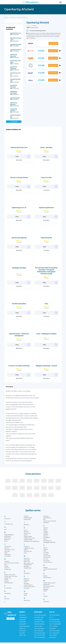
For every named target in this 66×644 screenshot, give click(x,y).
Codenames (7, 554)
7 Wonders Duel (8, 524)
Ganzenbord (7, 593)
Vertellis (45, 576)
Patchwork (27, 580)
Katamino (26, 532)
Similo (45, 539)
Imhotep (26, 516)
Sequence (46, 534)
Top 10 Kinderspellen (55, 621)
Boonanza (7, 539)
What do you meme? (49, 586)
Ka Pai (25, 530)
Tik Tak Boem (47, 557)
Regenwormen (47, 518)
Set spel (45, 536)
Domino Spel (8, 569)
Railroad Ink (27, 600)
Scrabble (46, 533)
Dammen (7, 561)
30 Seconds (7, 519)
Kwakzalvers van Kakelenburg (31, 541)
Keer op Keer (27, 533)
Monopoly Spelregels (40, 631)
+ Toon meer (14, 122)
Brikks (6, 541)
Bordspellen (22, 615)
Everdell (6, 579)
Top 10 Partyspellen (54, 629)
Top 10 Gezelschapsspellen (54, 618)
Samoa (45, 529)
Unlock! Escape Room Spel (50, 569)
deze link (53, 36)
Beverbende (7, 536)
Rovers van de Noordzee (50, 521)
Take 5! (45, 548)
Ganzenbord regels (39, 621)
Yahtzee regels (38, 625)
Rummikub (46, 523)
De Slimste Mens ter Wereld (12, 563)
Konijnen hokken (28, 540)
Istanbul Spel (27, 519)
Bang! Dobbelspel (9, 535)
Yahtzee (45, 596)
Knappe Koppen (28, 536)
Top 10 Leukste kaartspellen (53, 626)
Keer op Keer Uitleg (39, 633)
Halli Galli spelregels (39, 623)
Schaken (45, 531)
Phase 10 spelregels (39, 635)
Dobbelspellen (23, 617)
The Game (46, 552)
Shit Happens (47, 537)
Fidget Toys (22, 633)
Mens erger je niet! (29, 563)
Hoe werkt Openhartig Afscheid (36, 31)
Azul (5, 529)
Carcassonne (8, 546)
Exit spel (6, 581)
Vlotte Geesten (47, 578)
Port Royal (26, 588)
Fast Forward (8, 588)
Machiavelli (27, 560)
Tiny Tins (46, 559)
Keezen (26, 535)
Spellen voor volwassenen (23, 628)
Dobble (6, 566)
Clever (6, 553)
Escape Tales (8, 578)
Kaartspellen (22, 621)
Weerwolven (47, 584)
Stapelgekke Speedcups (49, 542)
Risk (44, 519)
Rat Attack (46, 516)
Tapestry (46, 549)
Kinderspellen (23, 623)
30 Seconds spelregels (40, 615)
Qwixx (25, 595)
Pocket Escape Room (29, 587)
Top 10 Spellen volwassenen (53, 634)
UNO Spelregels (38, 619)
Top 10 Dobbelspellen (55, 623)
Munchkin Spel (27, 568)
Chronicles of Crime (9, 550)
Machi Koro (27, 558)
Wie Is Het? (46, 588)
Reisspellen (22, 631)
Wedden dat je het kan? (49, 583)
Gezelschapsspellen (24, 625)
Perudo (26, 582)
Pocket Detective (28, 585)
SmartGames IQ (47, 541)
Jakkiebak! (26, 525)
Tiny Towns (46, 560)
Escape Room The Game (11, 576)
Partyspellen (22, 619)
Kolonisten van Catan (29, 538)
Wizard (45, 591)
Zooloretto (46, 602)
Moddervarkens (28, 565)
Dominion (7, 568)
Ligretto (26, 550)
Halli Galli (7, 599)
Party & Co (27, 579)
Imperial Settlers (28, 518)
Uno (44, 571)
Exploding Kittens (9, 583)
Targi (45, 551)
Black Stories (8, 538)
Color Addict (7, 556)
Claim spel (7, 551)
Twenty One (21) (48, 562)
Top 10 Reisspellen (54, 631)
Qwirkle (26, 594)
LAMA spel (27, 547)
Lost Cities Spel (28, 551)
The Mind (46, 554)
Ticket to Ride (47, 556)
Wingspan (46, 589)
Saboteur (46, 528)
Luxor (25, 553)
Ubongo (45, 567)
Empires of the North (10, 575)
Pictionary (26, 583)
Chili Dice (7, 548)
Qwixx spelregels (39, 629)
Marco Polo (27, 562)
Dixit (5, 564)
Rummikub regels (39, 617)
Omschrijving (9, 387)
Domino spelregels (39, 627)
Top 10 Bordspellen (54, 615)
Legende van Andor (29, 548)
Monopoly (26, 566)
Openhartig (27, 573)
